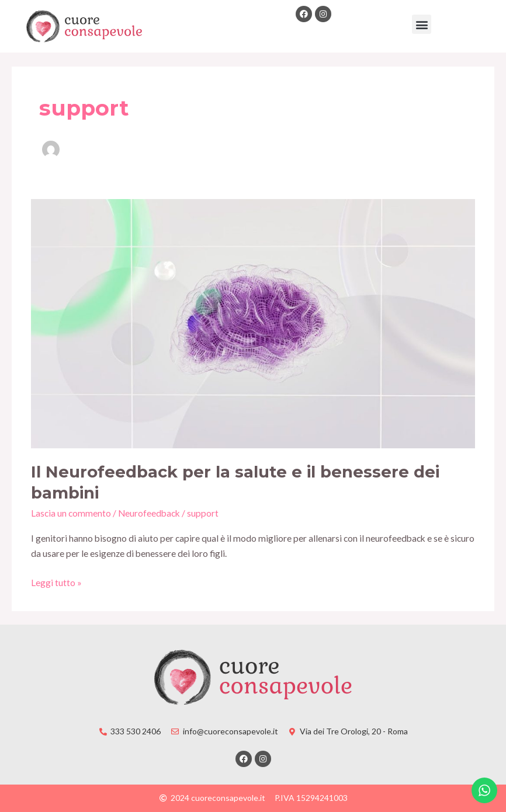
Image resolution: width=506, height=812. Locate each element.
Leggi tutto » (56, 581)
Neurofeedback (149, 513)
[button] (422, 24)
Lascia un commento (71, 513)
